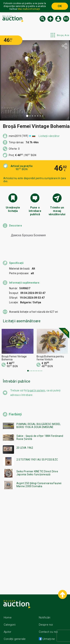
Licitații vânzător (49, 136)
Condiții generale (15, 632)
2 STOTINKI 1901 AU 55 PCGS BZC (37, 453)
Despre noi (46, 618)
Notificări (45, 611)
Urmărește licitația (13, 209)
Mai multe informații (29, 9)
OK (60, 6)
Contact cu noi (48, 625)
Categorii (10, 618)
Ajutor (7, 625)
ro (66, 19)
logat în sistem (36, 384)
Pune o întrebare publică (35, 210)
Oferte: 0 (14, 149)
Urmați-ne (48, 632)
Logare (58, 19)
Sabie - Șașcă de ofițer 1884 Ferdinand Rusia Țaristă (40, 431)
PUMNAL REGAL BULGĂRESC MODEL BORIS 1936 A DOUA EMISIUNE (39, 419)
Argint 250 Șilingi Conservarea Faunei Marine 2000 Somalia (39, 478)
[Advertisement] (35, 532)
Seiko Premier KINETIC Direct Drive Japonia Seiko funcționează (37, 466)
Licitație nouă (50, 19)
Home (8, 611)
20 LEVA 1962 (25, 441)
